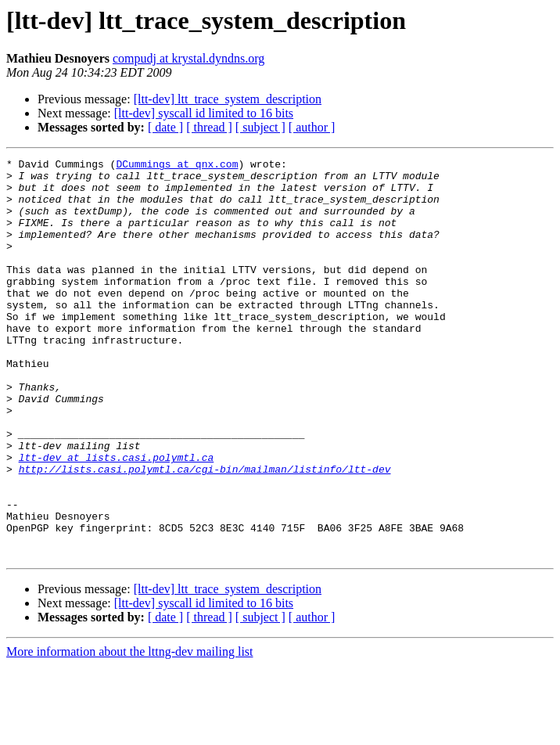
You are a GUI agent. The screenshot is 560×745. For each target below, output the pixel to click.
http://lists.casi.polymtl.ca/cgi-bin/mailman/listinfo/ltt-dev (205, 532)
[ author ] (312, 127)
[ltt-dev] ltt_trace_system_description (228, 99)
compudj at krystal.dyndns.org (188, 58)
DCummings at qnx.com (177, 166)
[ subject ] (260, 127)
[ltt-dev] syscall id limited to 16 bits (204, 113)
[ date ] (165, 127)
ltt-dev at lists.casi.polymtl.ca (117, 518)
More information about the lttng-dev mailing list (130, 731)
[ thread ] (209, 127)
